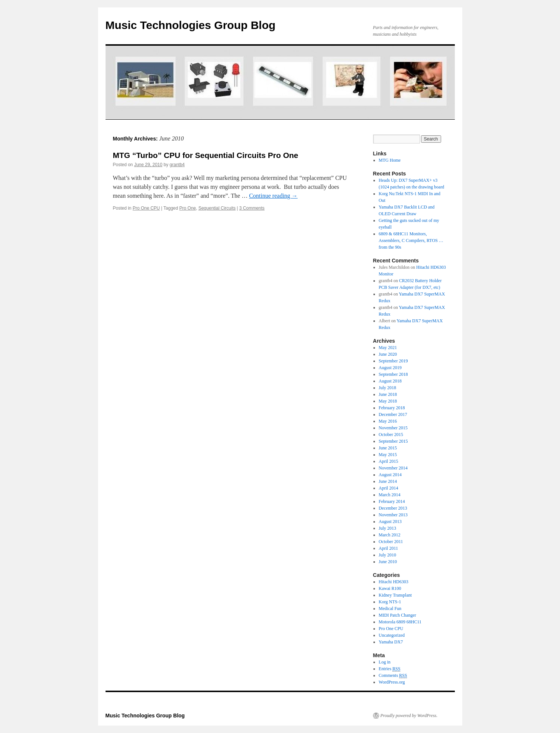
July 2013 (387, 528)
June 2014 (388, 481)
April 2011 (388, 548)
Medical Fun (390, 608)
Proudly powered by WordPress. (409, 716)
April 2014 (388, 488)
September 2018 (393, 374)
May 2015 (388, 455)
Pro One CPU (146, 208)
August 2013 (390, 522)
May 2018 (388, 401)
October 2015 (391, 435)
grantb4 (177, 165)
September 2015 (393, 441)
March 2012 (389, 535)
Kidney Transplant (395, 595)
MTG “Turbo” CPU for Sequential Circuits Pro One (206, 155)
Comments (393, 676)
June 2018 (388, 394)
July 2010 (387, 555)
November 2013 (393, 515)
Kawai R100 (390, 588)
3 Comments (252, 208)
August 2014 (390, 475)
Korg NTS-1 (390, 602)
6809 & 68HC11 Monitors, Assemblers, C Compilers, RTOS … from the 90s (411, 240)
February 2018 (392, 408)
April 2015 (388, 461)
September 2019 (393, 361)
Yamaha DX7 (391, 642)
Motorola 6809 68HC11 (400, 622)
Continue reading (273, 196)
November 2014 (393, 468)
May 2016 (388, 421)
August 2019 (390, 368)
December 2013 (393, 508)
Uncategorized (392, 635)
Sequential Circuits (217, 208)
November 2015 (393, 428)
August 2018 (390, 381)
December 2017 (393, 414)
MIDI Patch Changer (397, 615)
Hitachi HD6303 (394, 582)
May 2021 (388, 348)
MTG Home (390, 160)
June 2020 (388, 354)
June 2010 (388, 562)
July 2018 (387, 388)
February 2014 (392, 501)
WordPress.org (392, 682)
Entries (389, 669)
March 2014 (389, 495)
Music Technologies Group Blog (191, 25)
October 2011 (391, 542)
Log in (385, 662)
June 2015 (388, 448)
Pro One (188, 208)
